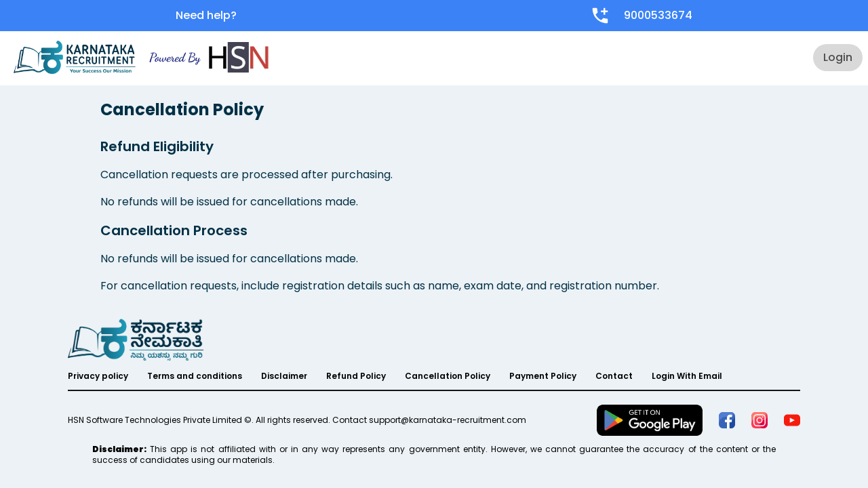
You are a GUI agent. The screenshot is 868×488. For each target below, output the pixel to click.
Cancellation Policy (448, 376)
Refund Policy (356, 376)
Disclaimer (284, 376)
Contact (614, 376)
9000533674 (658, 15)
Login (838, 57)
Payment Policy (543, 376)
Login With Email (687, 376)
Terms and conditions (195, 376)
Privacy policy (98, 376)
